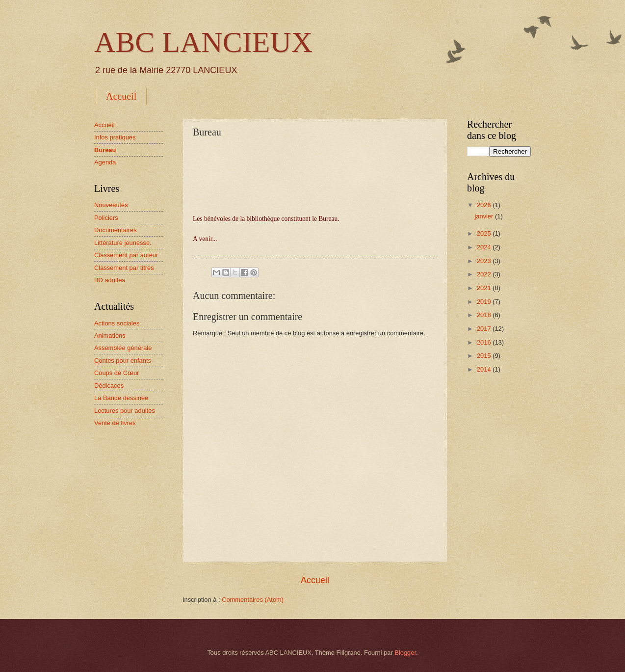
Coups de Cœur (117, 373)
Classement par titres (124, 268)
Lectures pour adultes (125, 411)
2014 (485, 369)
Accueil (121, 96)
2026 (485, 205)
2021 (485, 288)
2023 (485, 261)
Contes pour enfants (123, 361)
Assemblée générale (123, 348)
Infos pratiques (115, 137)
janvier (485, 216)
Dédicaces (109, 386)
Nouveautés (111, 205)
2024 (485, 247)
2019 (485, 302)
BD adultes (110, 280)
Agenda (105, 162)
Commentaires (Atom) (253, 600)
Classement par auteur (126, 255)
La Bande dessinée (121, 398)
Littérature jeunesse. (123, 243)
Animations (110, 336)
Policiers (106, 218)
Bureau (105, 150)
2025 (485, 233)
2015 (485, 356)
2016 (485, 342)
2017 (485, 329)
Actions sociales (117, 323)
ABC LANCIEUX (203, 42)
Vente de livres (115, 423)
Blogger (405, 653)
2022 (485, 274)
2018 (485, 315)
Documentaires (116, 230)
